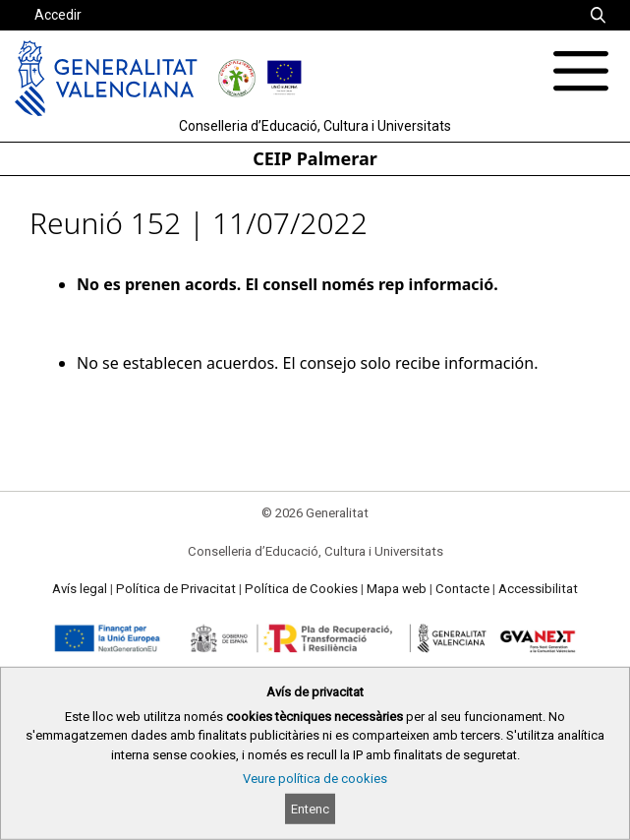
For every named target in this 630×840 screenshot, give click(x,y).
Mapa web (397, 589)
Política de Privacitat (176, 589)
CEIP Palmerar (315, 158)
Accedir (58, 15)
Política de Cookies (301, 589)
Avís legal (80, 589)
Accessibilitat (538, 589)
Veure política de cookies (315, 779)
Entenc (310, 809)
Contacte (462, 589)
